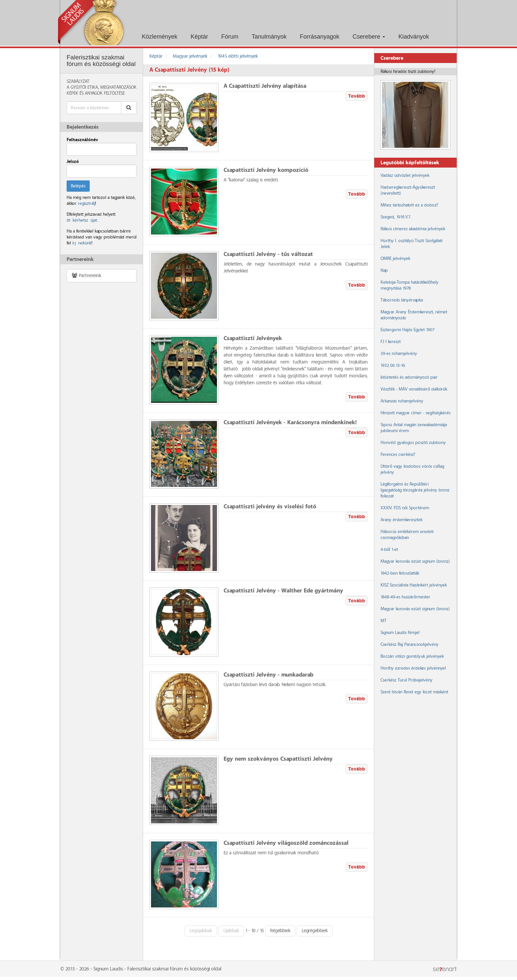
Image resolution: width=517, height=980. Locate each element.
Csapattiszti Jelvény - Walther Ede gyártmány (283, 591)
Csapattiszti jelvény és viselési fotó (270, 507)
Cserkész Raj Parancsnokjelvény (410, 645)
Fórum (230, 37)
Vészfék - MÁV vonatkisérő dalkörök (414, 389)
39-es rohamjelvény (399, 354)
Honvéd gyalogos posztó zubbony (413, 443)
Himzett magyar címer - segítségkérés (415, 413)
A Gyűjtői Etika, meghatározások (102, 87)
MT (383, 621)
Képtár (199, 37)
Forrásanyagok (319, 37)
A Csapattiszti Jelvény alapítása (265, 86)
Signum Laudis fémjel (400, 633)
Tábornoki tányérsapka (402, 300)
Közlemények (160, 37)
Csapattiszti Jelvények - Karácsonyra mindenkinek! (290, 423)
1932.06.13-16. (393, 365)
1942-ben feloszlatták (400, 573)
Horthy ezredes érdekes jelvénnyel (413, 668)
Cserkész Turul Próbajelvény (407, 680)
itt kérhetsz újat (82, 220)
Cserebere (369, 37)
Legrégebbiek (315, 931)
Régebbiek (280, 931)
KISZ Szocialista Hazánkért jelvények (414, 585)
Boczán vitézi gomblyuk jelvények (412, 656)
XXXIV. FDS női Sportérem (405, 508)
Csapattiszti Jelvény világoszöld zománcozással (286, 843)
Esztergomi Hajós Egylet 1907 (407, 330)
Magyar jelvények (190, 56)
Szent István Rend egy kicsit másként (414, 692)
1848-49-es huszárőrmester (405, 597)
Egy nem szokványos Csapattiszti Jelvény (278, 759)
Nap (384, 270)
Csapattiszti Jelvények (253, 339)
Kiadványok (414, 37)
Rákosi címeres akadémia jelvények (413, 229)
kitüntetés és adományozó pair (409, 377)
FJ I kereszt (391, 342)
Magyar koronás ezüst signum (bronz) (415, 561)
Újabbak (231, 931)
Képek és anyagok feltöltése (96, 93)
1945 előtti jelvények (238, 56)
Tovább (357, 96)
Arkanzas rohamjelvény (402, 401)
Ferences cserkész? (398, 455)
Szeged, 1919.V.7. (396, 217)
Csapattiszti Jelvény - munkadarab (268, 675)
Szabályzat (78, 81)
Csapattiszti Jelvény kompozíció (266, 170)
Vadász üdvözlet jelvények (405, 175)
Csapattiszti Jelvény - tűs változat (268, 254)
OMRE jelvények (395, 259)
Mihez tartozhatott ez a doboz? (409, 205)
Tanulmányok (269, 37)
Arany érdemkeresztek (401, 520)
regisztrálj (86, 204)
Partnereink (86, 276)
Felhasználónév (82, 140)
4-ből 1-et (389, 550)
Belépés (78, 186)
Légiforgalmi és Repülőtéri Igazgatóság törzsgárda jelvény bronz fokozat (415, 490)
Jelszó (73, 162)
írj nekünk (82, 243)
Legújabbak (201, 931)
